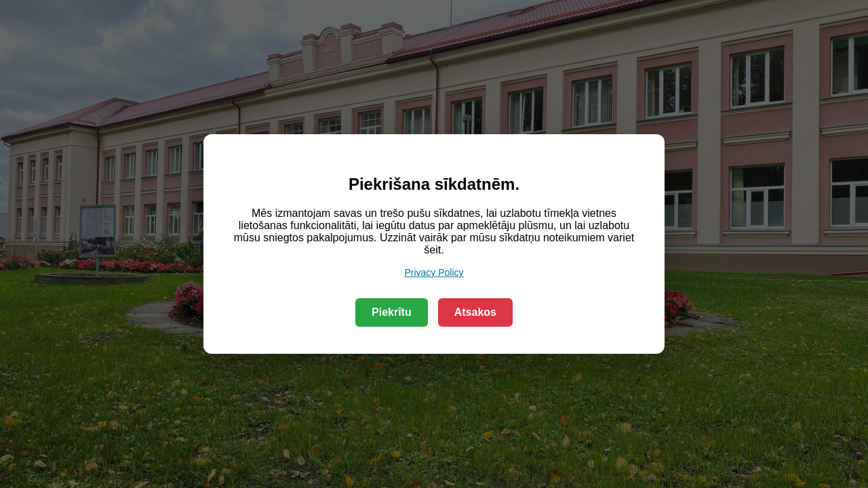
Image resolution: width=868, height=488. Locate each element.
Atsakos (475, 312)
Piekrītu (392, 312)
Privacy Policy (434, 272)
